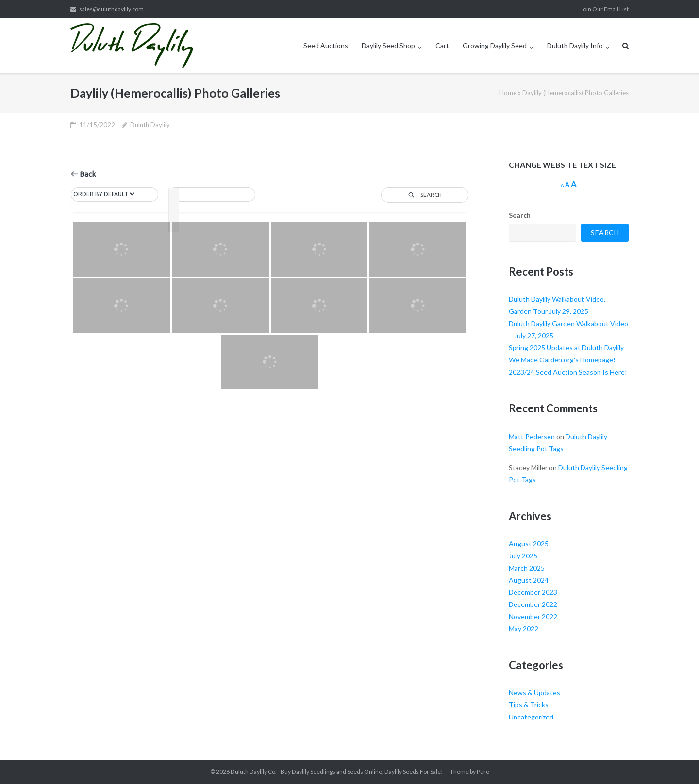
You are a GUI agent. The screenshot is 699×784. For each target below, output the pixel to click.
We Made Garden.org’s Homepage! (562, 360)
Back (83, 174)
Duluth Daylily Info (575, 45)
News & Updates (534, 693)
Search (520, 215)
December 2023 (533, 592)
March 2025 (527, 568)
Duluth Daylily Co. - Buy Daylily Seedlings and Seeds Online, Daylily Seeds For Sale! (337, 772)
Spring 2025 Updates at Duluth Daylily (566, 348)
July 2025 (523, 556)
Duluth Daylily (150, 125)
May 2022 (524, 629)
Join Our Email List (605, 9)
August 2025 (529, 544)
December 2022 (533, 604)
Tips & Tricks (529, 705)
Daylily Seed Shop (388, 45)
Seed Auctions (326, 45)
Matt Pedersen (532, 436)
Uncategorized (531, 717)
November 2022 (533, 616)
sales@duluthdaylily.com (111, 9)
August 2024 (529, 580)
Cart (442, 45)
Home (508, 93)
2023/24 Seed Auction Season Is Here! (568, 372)
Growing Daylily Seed (495, 45)
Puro (483, 772)
